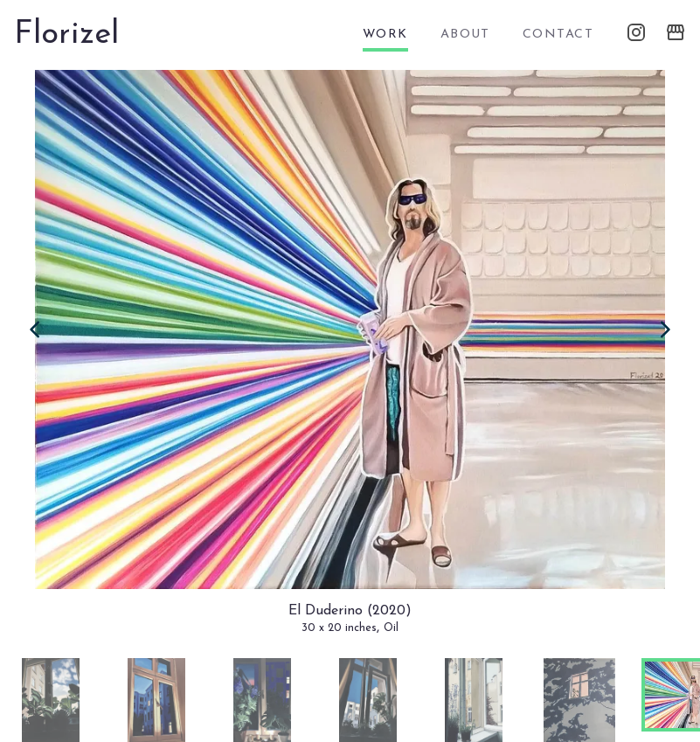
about (465, 35)
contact (558, 35)
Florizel (66, 35)
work (385, 35)
